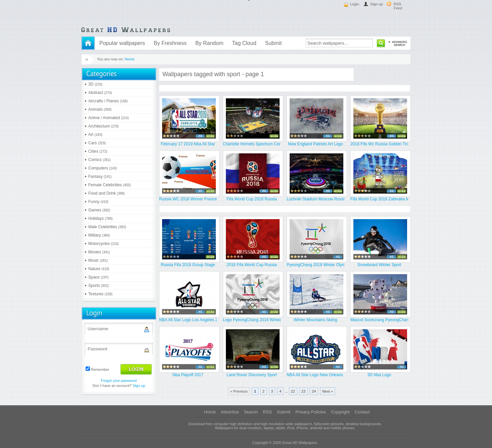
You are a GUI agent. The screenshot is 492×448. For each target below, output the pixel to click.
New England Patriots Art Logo (315, 144)
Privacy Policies (311, 412)
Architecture (104, 126)
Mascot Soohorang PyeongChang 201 (379, 320)
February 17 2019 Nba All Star (188, 144)
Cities (98, 151)
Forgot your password (119, 381)
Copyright (340, 412)
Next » (328, 391)
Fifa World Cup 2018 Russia (252, 199)
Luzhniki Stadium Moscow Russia (315, 199)
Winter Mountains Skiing (315, 320)
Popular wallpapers (122, 43)
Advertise (230, 412)
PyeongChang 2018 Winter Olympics (315, 265)
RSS (267, 412)
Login (355, 4)
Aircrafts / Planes (108, 101)
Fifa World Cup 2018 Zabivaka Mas (379, 199)
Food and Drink (107, 193)
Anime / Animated (109, 118)
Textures (100, 294)
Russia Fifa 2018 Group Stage (188, 265)
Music (98, 260)
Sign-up (377, 4)
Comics (100, 160)
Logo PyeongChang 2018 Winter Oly (252, 320)
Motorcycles (104, 244)
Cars (97, 143)
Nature (99, 269)
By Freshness (170, 43)
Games (99, 210)
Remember (100, 369)
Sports (99, 286)
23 (303, 391)
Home (129, 59)
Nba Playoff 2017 (188, 375)
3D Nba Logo (379, 375)
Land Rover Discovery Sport (252, 375)
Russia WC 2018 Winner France (188, 199)
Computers (103, 168)
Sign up (139, 386)
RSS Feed (398, 6)
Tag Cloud (244, 43)
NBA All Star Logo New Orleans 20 (315, 375)
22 (293, 391)
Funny (98, 202)
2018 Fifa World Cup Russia (252, 265)
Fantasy (100, 177)
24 (314, 391)
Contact (362, 412)
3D (95, 84)
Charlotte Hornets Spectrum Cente (252, 144)
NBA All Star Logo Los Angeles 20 (188, 320)
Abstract (100, 93)
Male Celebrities (107, 227)
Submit (274, 43)
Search (251, 412)
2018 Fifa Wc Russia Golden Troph (379, 144)
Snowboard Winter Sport (379, 265)
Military (99, 235)
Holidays (101, 218)
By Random (209, 43)
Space (99, 277)
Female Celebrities (110, 185)
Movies (99, 252)
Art (95, 135)
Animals (100, 109)
